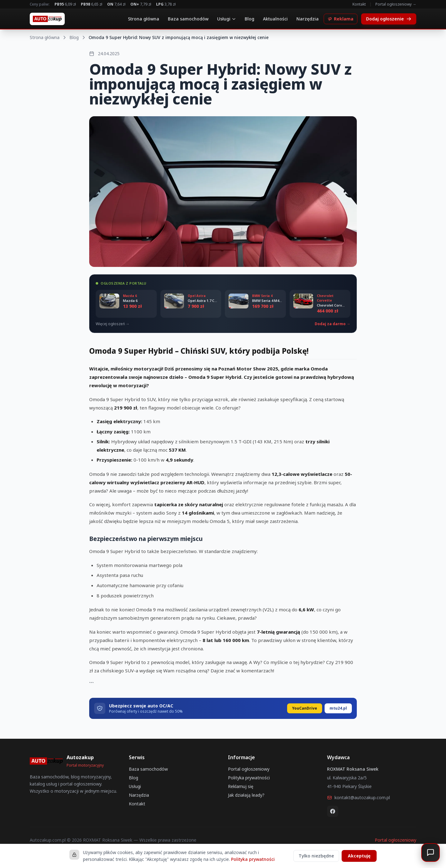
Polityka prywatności (249, 778)
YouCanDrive (305, 708)
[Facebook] (333, 811)
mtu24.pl (338, 708)
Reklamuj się (241, 786)
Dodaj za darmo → (332, 324)
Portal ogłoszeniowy (249, 769)
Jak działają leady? (246, 795)
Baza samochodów (188, 19)
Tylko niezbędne (316, 856)
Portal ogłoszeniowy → (396, 4)
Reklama (341, 19)
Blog (249, 19)
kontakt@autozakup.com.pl (359, 797)
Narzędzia (308, 19)
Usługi (227, 19)
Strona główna (144, 19)
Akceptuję (359, 856)
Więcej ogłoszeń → (113, 324)
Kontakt (359, 4)
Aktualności (275, 19)
